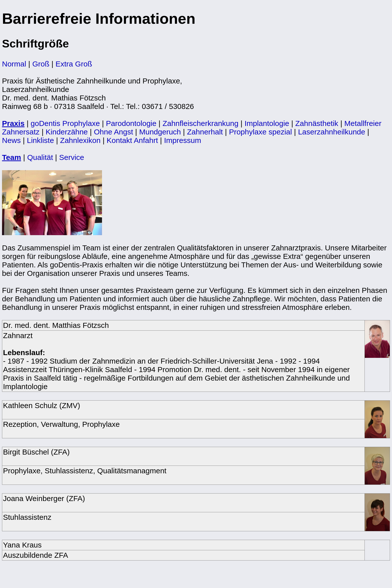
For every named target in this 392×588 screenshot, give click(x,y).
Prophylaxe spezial (260, 132)
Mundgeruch (160, 132)
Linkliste (40, 140)
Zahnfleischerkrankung (200, 123)
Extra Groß (74, 64)
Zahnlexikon (80, 140)
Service (71, 157)
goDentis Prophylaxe (65, 123)
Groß (41, 64)
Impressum (182, 140)
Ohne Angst (113, 132)
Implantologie (267, 123)
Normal (14, 64)
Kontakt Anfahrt (132, 140)
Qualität (40, 157)
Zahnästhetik (317, 123)
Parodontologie (131, 123)
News (11, 140)
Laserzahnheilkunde (332, 132)
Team (11, 157)
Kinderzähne (67, 132)
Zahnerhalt (205, 132)
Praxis (13, 123)
